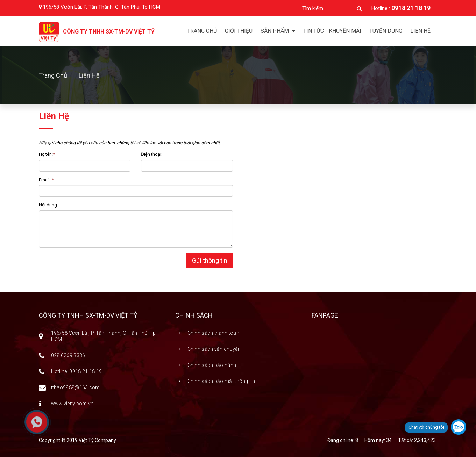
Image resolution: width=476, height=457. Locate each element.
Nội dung (48, 205)
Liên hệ (420, 31)
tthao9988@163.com (76, 387)
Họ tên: (47, 154)
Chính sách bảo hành (212, 365)
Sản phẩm (278, 31)
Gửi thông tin (210, 260)
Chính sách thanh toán (213, 333)
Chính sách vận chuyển (214, 349)
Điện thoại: (152, 154)
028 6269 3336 (68, 355)
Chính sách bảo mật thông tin (221, 381)
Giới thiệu (239, 31)
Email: (46, 180)
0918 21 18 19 (411, 8)
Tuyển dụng (386, 31)
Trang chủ (202, 31)
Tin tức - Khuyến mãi (332, 31)
